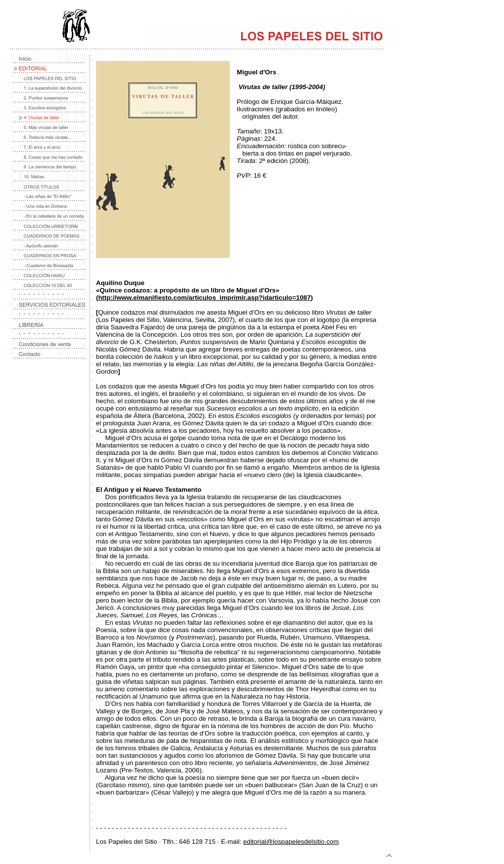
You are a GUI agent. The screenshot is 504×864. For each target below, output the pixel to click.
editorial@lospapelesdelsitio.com (291, 842)
